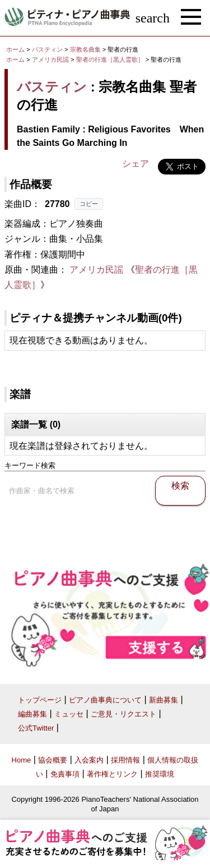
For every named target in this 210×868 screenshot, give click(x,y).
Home (22, 760)
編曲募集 (32, 714)
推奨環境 (160, 774)
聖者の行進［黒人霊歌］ (111, 59)
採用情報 (125, 760)
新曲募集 (164, 700)
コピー (89, 204)
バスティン (47, 49)
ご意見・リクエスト (123, 714)
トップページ (40, 700)
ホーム (15, 49)
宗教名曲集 (86, 49)
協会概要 (53, 760)
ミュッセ (69, 714)
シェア (136, 164)
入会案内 (89, 760)
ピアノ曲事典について (105, 700)
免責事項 (65, 774)
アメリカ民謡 (50, 59)
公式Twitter (36, 728)
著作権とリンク (112, 774)
